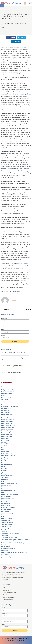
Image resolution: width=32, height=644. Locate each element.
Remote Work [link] (5, 511)
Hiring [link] (3, 457)
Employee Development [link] (8, 418)
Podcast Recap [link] (6, 502)
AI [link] (2, 386)
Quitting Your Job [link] (6, 509)
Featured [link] (4, 442)
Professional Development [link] (9, 507)
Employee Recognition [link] (8, 427)
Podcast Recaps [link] (6, 504)
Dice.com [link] (23, 141)
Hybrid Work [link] (5, 472)
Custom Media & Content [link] (10, 592)
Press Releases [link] (6, 506)
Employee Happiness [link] (7, 423)
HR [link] (2, 463)
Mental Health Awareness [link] (9, 487)
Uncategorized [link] (6, 547)
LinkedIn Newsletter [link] (8, 599)
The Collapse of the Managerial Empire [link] (13, 372)
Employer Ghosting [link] (7, 436)
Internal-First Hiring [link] (7, 476)
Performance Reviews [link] (7, 498)
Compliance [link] (5, 399)
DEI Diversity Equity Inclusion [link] (10, 407)
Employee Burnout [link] (7, 416)
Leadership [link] (4, 479)
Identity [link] (4, 474)
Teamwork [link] (4, 532)
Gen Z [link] (3, 450)
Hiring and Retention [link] (7, 459)
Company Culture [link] (6, 397)
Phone (3, 335)
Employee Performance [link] (8, 425)
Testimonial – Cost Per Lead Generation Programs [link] (15, 539)
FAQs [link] (4, 588)
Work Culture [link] (5, 554)
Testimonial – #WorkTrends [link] (9, 537)
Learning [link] (4, 481)
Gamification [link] (5, 446)
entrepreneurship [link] (6, 438)
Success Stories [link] (6, 520)
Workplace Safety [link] (6, 558)
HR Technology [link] (6, 470)
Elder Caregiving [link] (6, 412)
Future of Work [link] (6, 444)
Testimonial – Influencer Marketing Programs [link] (14, 543)
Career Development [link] (7, 394)
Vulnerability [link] (5, 550)
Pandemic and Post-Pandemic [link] (10, 494)
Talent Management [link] (7, 528)
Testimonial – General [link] (8, 541)
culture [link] (3, 403)
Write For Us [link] (6, 595)
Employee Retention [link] (7, 429)
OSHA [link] (3, 492)
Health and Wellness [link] (7, 453)
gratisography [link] (16, 291)
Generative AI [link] (5, 451)
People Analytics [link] (6, 496)
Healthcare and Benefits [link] (8, 455)
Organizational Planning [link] (8, 491)
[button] (25, 3)
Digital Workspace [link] (6, 409)
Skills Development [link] (7, 519)
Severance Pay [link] (5, 515)
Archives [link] (4, 28)
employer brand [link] (26, 94)
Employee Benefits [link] (7, 414)
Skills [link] (3, 517)
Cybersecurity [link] (5, 405)
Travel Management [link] (7, 545)
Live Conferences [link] (6, 485)
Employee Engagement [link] (8, 420)
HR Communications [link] (7, 464)
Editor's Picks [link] (5, 410)
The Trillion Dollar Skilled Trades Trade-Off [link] (14, 353)
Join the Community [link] (8, 597)
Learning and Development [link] (9, 483)
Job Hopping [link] (5, 478)
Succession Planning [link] (7, 522)
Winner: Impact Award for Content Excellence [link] (14, 552)
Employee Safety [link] (6, 431)
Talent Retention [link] (6, 530)
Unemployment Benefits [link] (8, 548)
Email (3, 330)
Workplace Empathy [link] (7, 556)
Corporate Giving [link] (6, 401)
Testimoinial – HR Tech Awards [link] (10, 534)
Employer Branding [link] (7, 435)
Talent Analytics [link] (6, 526)
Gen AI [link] (3, 448)
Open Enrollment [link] (6, 489)
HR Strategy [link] (5, 468)
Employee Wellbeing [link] (7, 433)
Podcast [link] (4, 500)
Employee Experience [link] (7, 422)
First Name (4, 318)
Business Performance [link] (8, 392)
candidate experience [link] (12, 154)
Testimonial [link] (5, 535)
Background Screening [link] (8, 390)
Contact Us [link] (6, 590)
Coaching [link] (4, 395)
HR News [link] (4, 466)
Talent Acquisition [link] (6, 524)
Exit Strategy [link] (5, 440)
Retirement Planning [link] (7, 513)
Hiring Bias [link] (4, 461)
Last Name (4, 324)
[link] (2, 5)
